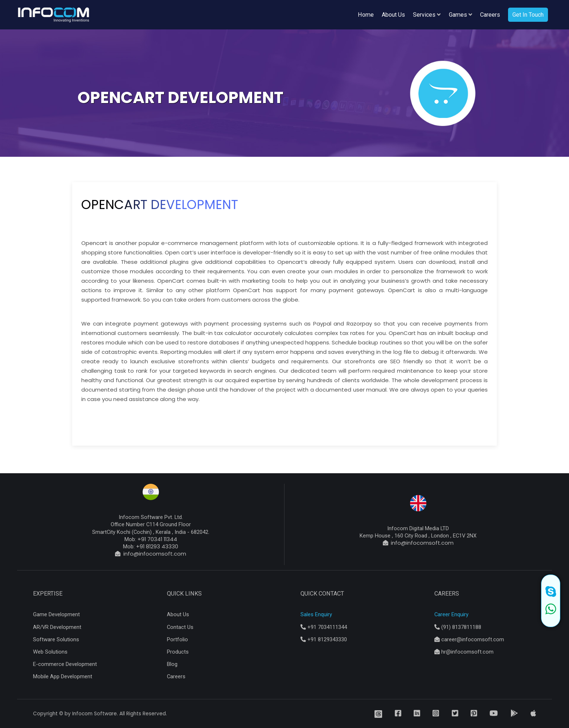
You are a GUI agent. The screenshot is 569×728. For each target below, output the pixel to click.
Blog (172, 664)
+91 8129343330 (324, 639)
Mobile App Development (63, 676)
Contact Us (180, 627)
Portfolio (177, 639)
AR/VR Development (57, 627)
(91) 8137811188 (458, 627)
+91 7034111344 (324, 627)
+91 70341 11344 (157, 539)
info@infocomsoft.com (153, 554)
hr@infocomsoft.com (464, 652)
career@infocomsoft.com (469, 639)
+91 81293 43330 (157, 546)
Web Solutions (50, 652)
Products (178, 652)
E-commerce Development (65, 664)
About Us (393, 15)
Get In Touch (528, 15)
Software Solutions (56, 639)
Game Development (56, 614)
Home (366, 15)
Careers (490, 15)
